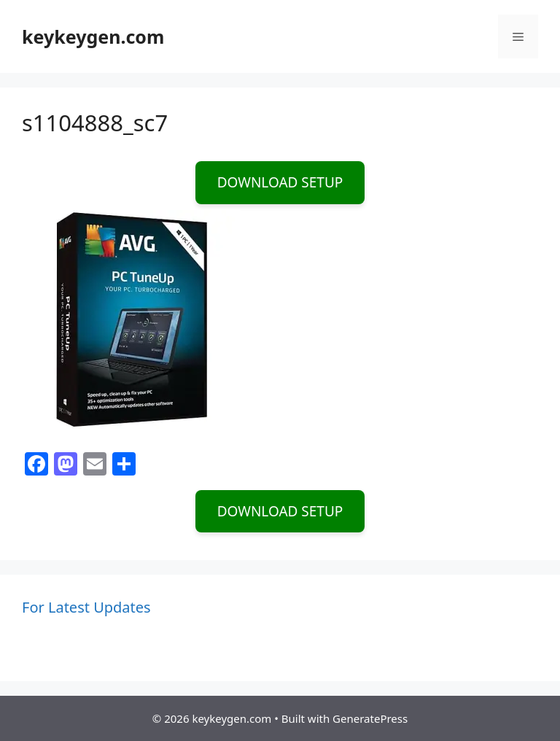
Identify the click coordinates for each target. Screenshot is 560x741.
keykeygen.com (93, 36)
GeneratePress (370, 718)
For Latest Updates (86, 607)
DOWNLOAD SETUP (280, 182)
